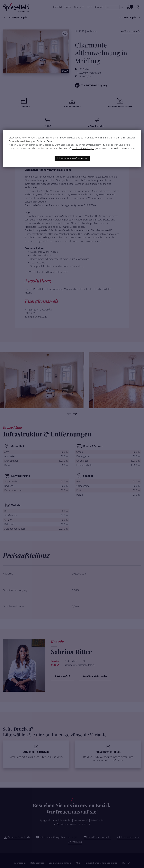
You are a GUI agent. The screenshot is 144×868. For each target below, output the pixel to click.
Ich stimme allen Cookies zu (72, 158)
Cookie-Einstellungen (83, 148)
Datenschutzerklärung (20, 141)
